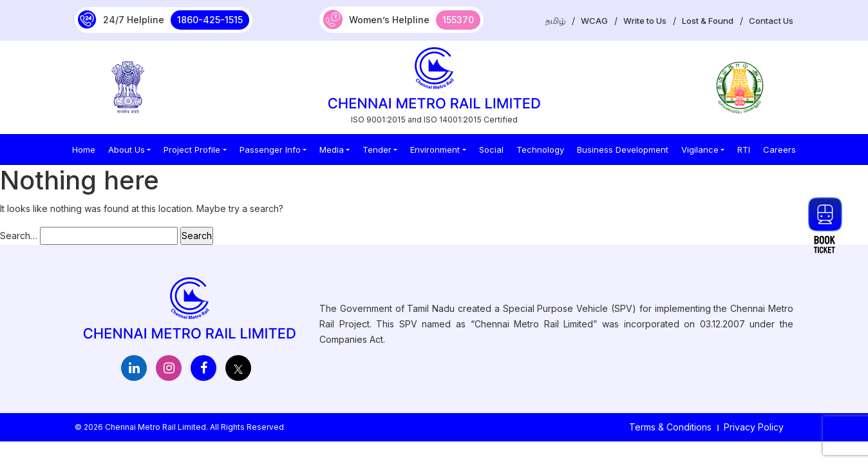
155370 (458, 20)
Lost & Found (708, 21)
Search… (19, 236)
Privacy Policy (754, 427)
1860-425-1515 (210, 20)
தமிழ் (555, 21)
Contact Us (771, 21)
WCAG (594, 21)
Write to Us (645, 21)
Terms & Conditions (670, 427)
